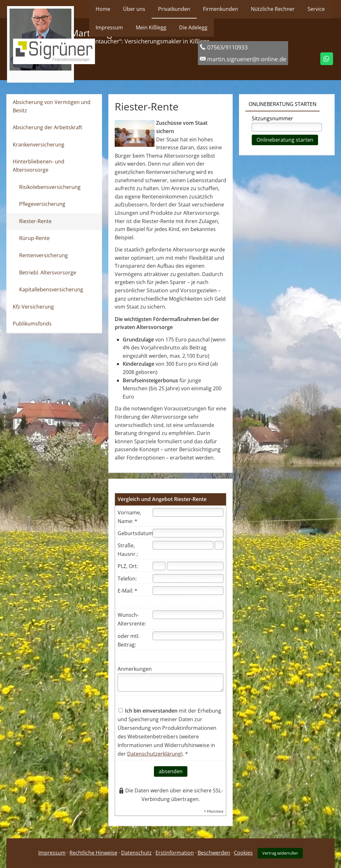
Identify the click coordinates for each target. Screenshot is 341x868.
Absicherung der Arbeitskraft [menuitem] (47, 127)
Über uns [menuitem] (134, 9)
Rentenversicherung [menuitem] (44, 255)
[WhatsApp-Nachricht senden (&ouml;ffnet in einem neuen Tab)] (327, 59)
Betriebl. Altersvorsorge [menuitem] (48, 273)
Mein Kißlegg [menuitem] (151, 27)
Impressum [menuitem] (109, 27)
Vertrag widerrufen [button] (280, 853)
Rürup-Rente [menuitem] (34, 238)
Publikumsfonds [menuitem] (32, 324)
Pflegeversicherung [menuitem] (42, 204)
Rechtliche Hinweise (93, 853)
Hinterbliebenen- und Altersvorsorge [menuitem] (39, 166)
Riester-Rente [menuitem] (35, 221)
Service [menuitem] (316, 9)
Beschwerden (214, 853)
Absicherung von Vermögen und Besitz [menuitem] (52, 106)
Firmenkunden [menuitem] (221, 9)
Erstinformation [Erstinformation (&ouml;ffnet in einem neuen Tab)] (175, 853)
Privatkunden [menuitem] (174, 9)
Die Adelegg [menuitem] (193, 27)
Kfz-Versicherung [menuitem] (33, 307)
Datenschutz (136, 853)
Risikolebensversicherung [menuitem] (50, 187)
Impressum (52, 853)
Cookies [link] (243, 853)
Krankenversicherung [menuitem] (39, 145)
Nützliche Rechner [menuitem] (273, 9)
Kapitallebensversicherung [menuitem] (51, 289)
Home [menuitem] (103, 9)
